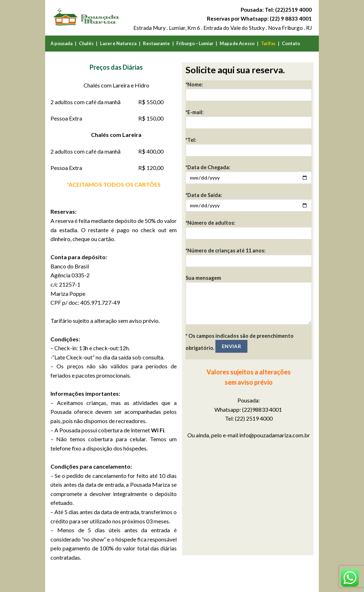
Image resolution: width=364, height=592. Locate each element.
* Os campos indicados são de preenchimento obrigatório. (240, 343)
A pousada (61, 43)
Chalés (86, 43)
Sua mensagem (249, 302)
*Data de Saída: (249, 204)
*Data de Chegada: (249, 177)
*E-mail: (249, 121)
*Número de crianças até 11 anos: (249, 260)
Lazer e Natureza (118, 43)
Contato (291, 43)
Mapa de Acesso (237, 43)
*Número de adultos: (249, 232)
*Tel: (249, 149)
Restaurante (156, 43)
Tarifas (268, 43)
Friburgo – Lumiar (195, 43)
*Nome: (249, 94)
